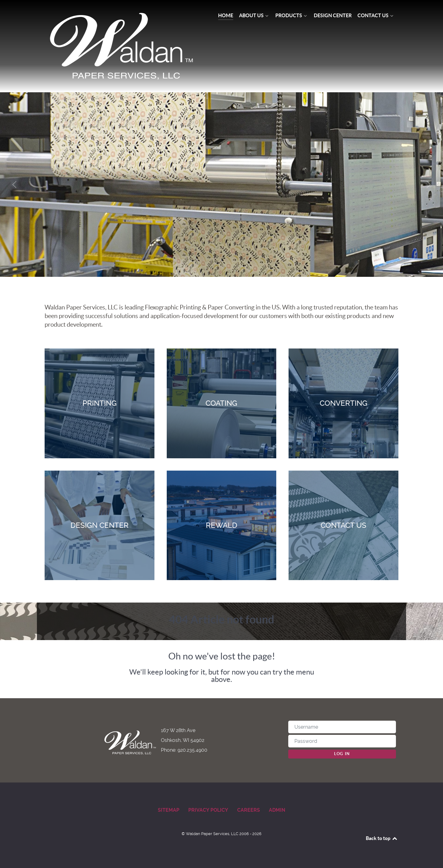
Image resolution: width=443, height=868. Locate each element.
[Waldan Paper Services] (122, 46)
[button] (14, 185)
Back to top (382, 838)
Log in (342, 754)
